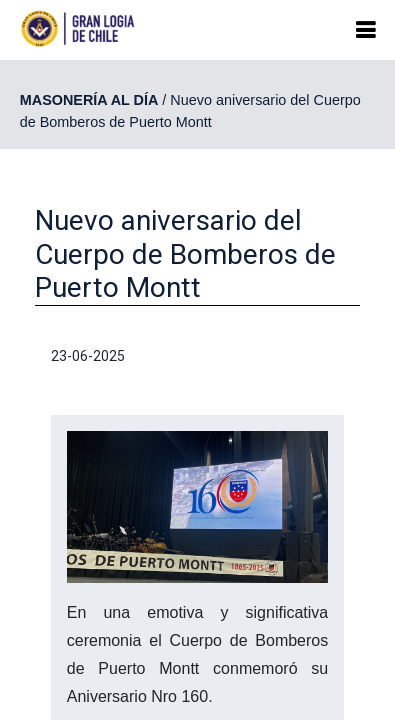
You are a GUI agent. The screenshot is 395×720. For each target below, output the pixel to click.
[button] (365, 30)
